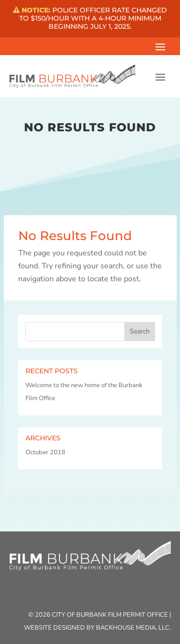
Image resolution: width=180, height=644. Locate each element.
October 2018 (45, 452)
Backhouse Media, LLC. (133, 628)
